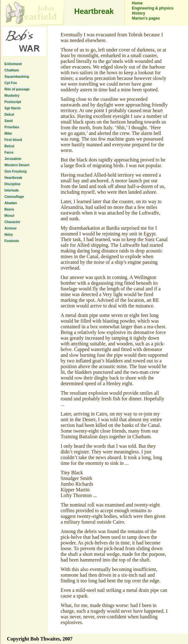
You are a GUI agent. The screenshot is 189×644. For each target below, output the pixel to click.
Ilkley (9, 234)
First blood (13, 140)
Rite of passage (17, 89)
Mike (8, 133)
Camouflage (14, 197)
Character (12, 222)
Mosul (9, 216)
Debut (9, 114)
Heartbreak (13, 178)
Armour (11, 228)
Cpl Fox (11, 83)
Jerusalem (13, 159)
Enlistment (13, 64)
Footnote (12, 241)
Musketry (12, 95)
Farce (9, 152)
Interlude (12, 190)
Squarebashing (17, 76)
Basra (9, 209)
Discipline (12, 184)
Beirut (9, 146)
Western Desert (17, 165)
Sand (9, 121)
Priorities (12, 127)
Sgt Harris (13, 108)
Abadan (11, 203)
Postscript (13, 102)
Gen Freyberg (15, 171)
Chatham (12, 70)
